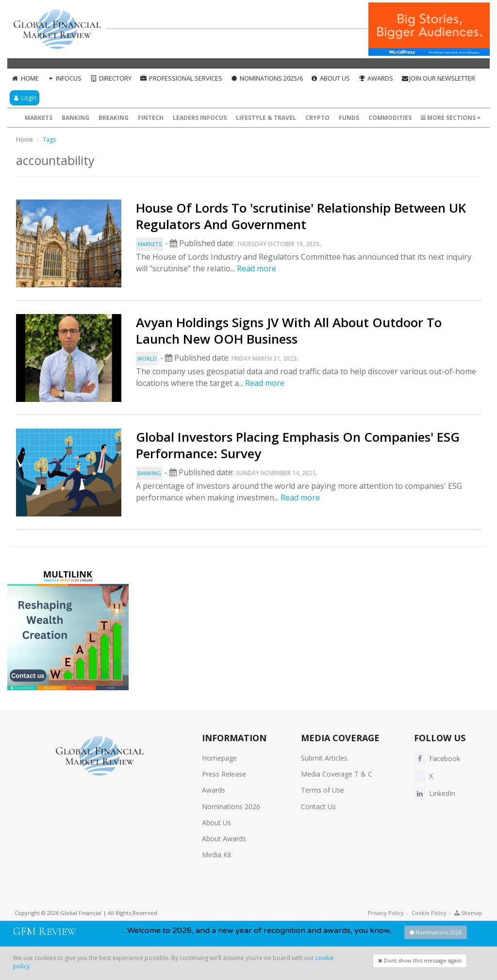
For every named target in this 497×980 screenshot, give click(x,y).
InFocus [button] (64, 78)
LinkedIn (435, 793)
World (147, 358)
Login (25, 98)
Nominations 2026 (231, 806)
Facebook (437, 758)
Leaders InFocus (200, 118)
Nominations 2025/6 (266, 78)
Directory (110, 78)
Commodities (390, 118)
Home (25, 78)
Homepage (219, 758)
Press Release (224, 774)
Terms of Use (323, 790)
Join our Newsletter (438, 78)
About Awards (224, 839)
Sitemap (468, 913)
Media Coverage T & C (337, 774)
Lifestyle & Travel (266, 118)
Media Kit (217, 855)
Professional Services (181, 78)
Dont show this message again (420, 960)
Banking (75, 118)
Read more (257, 268)
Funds (349, 118)
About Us (331, 78)
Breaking (114, 118)
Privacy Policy (386, 913)
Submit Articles (324, 758)
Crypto (317, 118)
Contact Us (318, 806)
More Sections (451, 118)
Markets (39, 118)
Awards (375, 78)
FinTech (151, 118)
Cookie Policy (429, 913)
